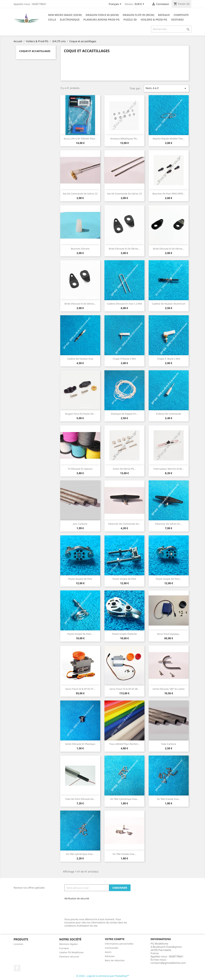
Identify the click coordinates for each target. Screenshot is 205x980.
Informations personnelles (119, 944)
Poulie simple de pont (124, 579)
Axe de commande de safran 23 (124, 194)
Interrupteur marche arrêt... (169, 469)
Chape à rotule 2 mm (124, 359)
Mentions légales (68, 944)
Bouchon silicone (80, 249)
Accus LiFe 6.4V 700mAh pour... (80, 139)
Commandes (112, 948)
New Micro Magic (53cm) (65, 15)
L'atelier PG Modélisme (71, 952)
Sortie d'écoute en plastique (80, 744)
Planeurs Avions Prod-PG (102, 20)
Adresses (110, 956)
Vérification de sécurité (77, 898)
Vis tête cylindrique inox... (124, 799)
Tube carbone (169, 744)
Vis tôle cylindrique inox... (80, 854)
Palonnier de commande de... (124, 524)
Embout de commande (169, 414)
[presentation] (86, 908)
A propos (64, 948)
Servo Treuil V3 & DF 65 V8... (124, 689)
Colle (52, 20)
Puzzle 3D (130, 20)
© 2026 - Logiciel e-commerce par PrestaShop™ (103, 976)
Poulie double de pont (80, 579)
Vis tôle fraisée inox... (124, 854)
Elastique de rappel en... (124, 414)
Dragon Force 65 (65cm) (102, 15)
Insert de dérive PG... (124, 469)
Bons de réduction (115, 960)
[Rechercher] (171, 29)
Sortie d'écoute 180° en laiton (169, 689)
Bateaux (164, 15)
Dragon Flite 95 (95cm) (138, 15)
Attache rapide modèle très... (169, 139)
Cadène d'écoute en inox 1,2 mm (124, 304)
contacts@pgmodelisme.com (168, 963)
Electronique (70, 20)
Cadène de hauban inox (80, 359)
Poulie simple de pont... (169, 579)
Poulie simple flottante (124, 634)
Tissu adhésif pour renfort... (124, 744)
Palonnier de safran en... (169, 524)
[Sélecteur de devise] (140, 4)
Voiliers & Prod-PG (154, 20)
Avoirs (108, 952)
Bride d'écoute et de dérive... (124, 249)
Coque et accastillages (35, 51)
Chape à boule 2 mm (169, 359)
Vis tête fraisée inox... (169, 799)
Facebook (17, 968)
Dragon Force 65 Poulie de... (80, 414)
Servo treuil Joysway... (169, 634)
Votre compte (115, 939)
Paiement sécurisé (69, 956)
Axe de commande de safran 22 (80, 194)
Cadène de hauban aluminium (169, 304)
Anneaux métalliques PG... (124, 139)
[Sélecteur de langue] (116, 4)
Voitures (177, 20)
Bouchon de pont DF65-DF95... (169, 194)
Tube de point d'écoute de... (80, 799)
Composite (181, 15)
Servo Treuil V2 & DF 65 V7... (80, 689)
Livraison (18, 944)
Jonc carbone (80, 524)
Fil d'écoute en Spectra (80, 469)
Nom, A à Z (166, 88)
